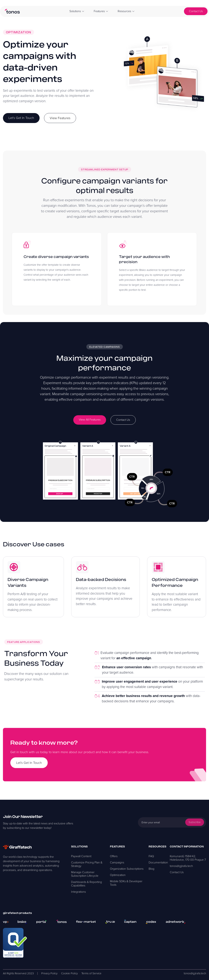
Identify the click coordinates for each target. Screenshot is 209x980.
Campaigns (117, 863)
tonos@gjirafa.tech (181, 866)
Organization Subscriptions (127, 869)
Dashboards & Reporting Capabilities (86, 884)
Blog (151, 869)
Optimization (118, 875)
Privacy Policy (49, 973)
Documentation (158, 863)
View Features (60, 118)
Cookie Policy (69, 973)
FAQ (151, 856)
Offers (114, 856)
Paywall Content (81, 856)
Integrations (78, 892)
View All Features (90, 420)
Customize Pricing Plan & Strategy (87, 864)
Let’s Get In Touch (21, 118)
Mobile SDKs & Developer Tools (126, 883)
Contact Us (196, 11)
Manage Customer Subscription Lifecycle (85, 874)
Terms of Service (91, 973)
